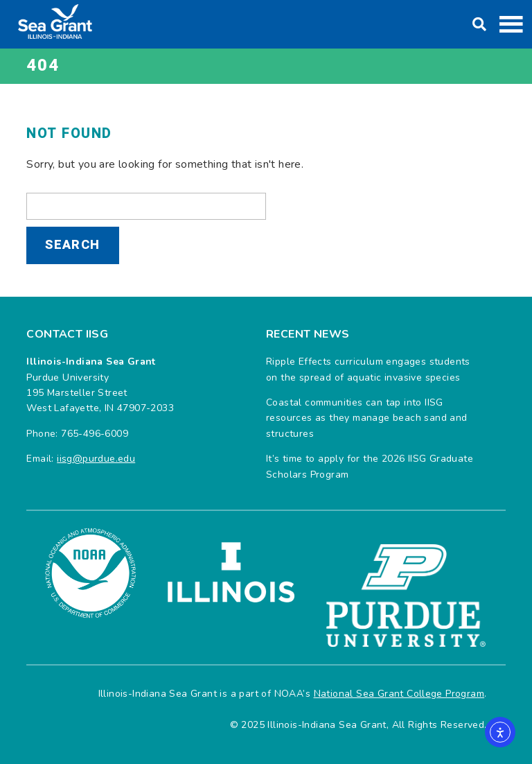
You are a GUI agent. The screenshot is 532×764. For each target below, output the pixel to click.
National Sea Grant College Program (399, 694)
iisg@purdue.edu (96, 459)
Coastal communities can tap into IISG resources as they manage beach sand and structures (367, 418)
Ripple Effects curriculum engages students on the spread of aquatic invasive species (368, 369)
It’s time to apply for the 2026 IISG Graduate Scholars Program (370, 466)
